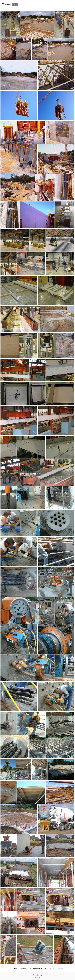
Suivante (52, 969)
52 (40, 969)
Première (15, 969)
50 (36, 969)
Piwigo (37, 977)
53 (42, 969)
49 (34, 969)
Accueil (8, 4)
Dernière (60, 969)
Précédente (24, 969)
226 (46, 969)
